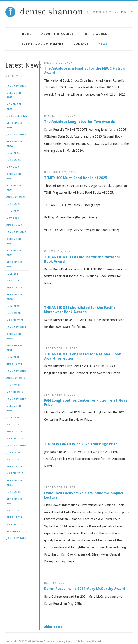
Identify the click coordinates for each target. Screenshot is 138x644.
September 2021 (15, 264)
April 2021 (14, 288)
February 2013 (17, 532)
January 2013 (16, 538)
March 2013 (15, 525)
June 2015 (13, 453)
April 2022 (14, 225)
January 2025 (16, 135)
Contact (81, 44)
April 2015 (14, 467)
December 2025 (14, 95)
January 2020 (16, 327)
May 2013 (13, 511)
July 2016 (13, 418)
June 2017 (13, 385)
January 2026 (16, 86)
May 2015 (13, 460)
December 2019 (14, 336)
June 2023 (13, 204)
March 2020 (15, 320)
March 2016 (15, 439)
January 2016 (16, 446)
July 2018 (13, 357)
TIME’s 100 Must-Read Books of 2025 (76, 178)
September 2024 (15, 144)
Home (27, 34)
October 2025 (17, 116)
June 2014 (13, 492)
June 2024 (13, 160)
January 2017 (16, 399)
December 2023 (14, 176)
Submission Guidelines (43, 44)
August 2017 (16, 378)
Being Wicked (93, 641)
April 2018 (14, 364)
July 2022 (13, 211)
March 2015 (15, 473)
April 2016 (14, 432)
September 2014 (15, 483)
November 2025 (14, 107)
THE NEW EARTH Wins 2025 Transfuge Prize (81, 444)
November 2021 (14, 253)
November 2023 (14, 188)
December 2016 (14, 408)
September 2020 (15, 297)
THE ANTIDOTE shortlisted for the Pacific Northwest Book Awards (80, 310)
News (103, 44)
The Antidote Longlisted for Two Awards (79, 122)
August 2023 (16, 197)
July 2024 (13, 153)
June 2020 (13, 313)
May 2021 (13, 281)
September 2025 (15, 125)
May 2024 (13, 167)
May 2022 (13, 218)
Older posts (51, 627)
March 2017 (15, 392)
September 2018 (15, 348)
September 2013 (15, 501)
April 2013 (14, 517)
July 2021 (13, 274)
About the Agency (58, 34)
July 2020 (13, 306)
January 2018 (16, 371)
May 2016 (13, 425)
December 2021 (14, 241)
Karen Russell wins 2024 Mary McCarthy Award (85, 589)
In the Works (95, 34)
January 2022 (16, 232)
